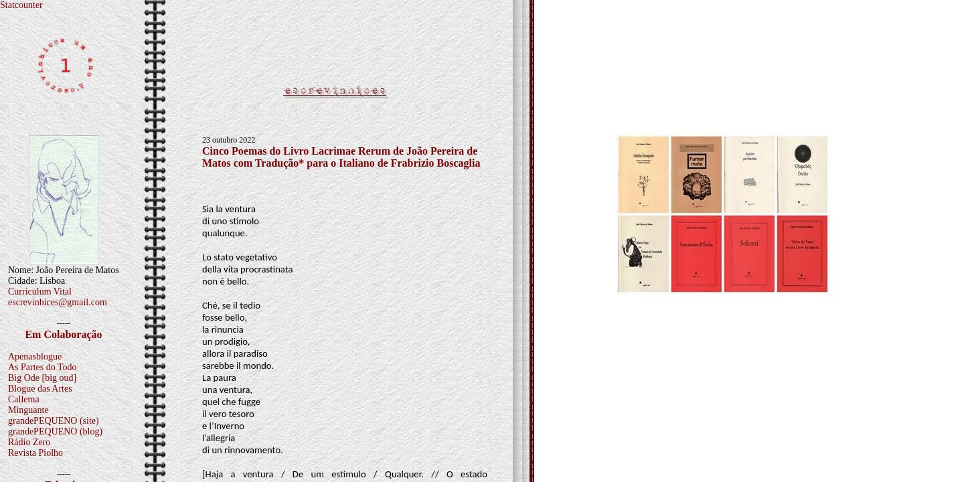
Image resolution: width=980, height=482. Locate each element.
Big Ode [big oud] (42, 378)
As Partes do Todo (43, 367)
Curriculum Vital (40, 292)
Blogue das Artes (40, 389)
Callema (24, 399)
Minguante (28, 410)
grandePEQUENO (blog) (55, 431)
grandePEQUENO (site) (54, 421)
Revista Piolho (35, 453)
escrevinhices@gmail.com (58, 302)
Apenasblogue (35, 356)
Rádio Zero (29, 442)
